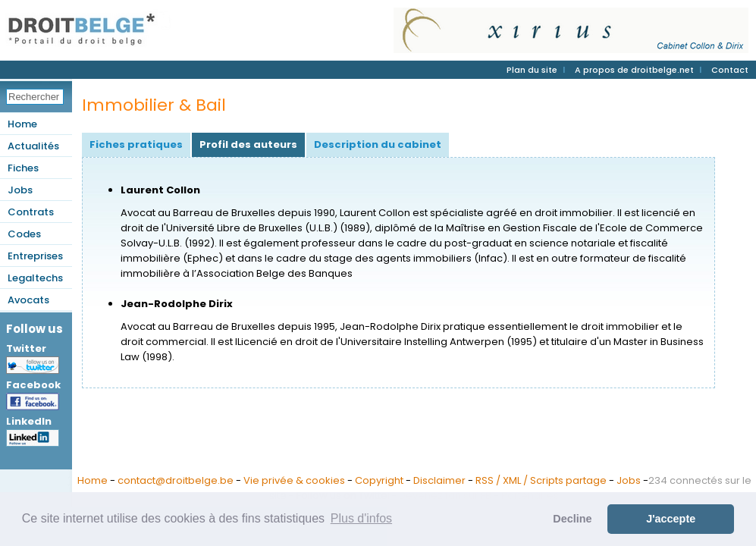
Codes (24, 234)
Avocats (28, 300)
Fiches (23, 168)
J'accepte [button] (671, 519)
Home (22, 124)
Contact (730, 70)
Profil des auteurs (248, 144)
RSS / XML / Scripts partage (541, 480)
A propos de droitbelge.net (634, 70)
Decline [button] (572, 519)
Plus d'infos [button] (361, 518)
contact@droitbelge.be (176, 480)
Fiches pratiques (136, 144)
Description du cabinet (378, 144)
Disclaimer (439, 480)
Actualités (33, 146)
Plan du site (532, 70)
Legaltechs (35, 278)
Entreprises (35, 256)
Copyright (379, 480)
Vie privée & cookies (294, 480)
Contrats (31, 212)
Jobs (20, 190)
